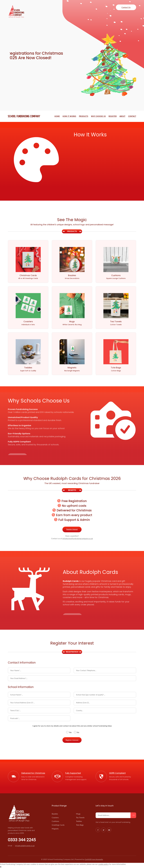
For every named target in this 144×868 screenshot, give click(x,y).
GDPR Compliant (117, 773)
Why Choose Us (98, 116)
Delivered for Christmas (33, 773)
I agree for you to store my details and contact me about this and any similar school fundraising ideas (72, 726)
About (122, 116)
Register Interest (72, 529)
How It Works (69, 116)
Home (57, 116)
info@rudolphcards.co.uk (25, 846)
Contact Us (126, 7)
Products (84, 116)
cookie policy (103, 864)
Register (113, 116)
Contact (132, 116)
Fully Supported (73, 773)
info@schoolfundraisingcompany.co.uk (78, 538)
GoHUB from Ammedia (94, 859)
